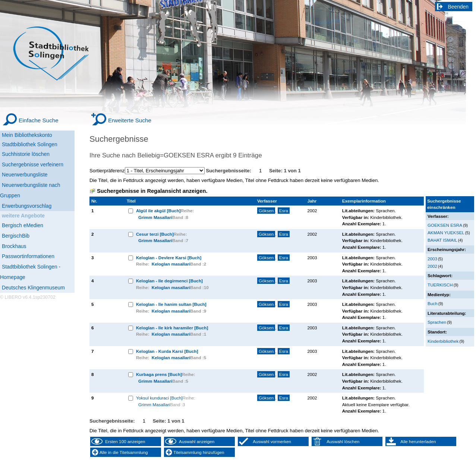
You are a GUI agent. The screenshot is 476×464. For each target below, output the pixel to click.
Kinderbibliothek (443, 341)
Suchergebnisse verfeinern (33, 164)
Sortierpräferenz (107, 171)
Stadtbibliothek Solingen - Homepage (30, 272)
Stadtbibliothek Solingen (30, 144)
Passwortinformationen (28, 256)
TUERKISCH (440, 285)
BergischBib (16, 236)
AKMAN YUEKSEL (446, 233)
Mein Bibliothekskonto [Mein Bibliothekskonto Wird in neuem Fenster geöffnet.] (27, 135)
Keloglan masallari (171, 264)
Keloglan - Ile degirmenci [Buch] (169, 281)
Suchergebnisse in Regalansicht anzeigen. (152, 191)
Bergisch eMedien (23, 225)
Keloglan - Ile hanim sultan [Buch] (171, 304)
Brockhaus (14, 246)
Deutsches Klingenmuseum (33, 288)
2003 (432, 259)
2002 (432, 266)
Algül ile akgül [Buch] (158, 211)
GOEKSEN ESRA (445, 225)
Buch (433, 303)
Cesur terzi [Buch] (155, 234)
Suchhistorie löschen (26, 154)
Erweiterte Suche (130, 120)
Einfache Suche (39, 120)
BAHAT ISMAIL (442, 240)
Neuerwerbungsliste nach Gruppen (30, 190)
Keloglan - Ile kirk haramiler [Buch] (172, 328)
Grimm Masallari (155, 217)
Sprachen (437, 322)
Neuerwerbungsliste (25, 175)
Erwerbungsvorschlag (27, 206)
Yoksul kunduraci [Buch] (159, 398)
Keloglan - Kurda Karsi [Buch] (167, 351)
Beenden (458, 7)
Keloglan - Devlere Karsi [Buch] (169, 258)
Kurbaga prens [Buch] (159, 374)
